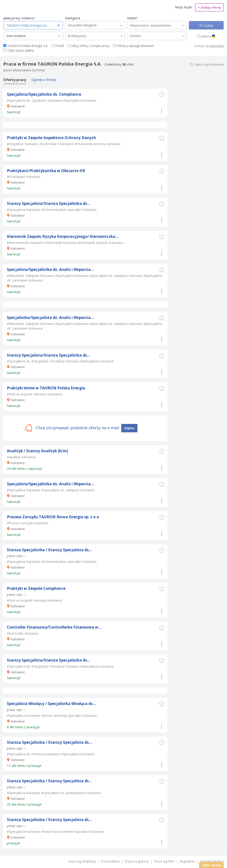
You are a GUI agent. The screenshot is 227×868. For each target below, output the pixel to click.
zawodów (217, 46)
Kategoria (73, 18)
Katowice (18, 106)
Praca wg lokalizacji (82, 861)
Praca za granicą (137, 861)
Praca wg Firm (164, 861)
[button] (162, 94)
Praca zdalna (110, 861)
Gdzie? (132, 18)
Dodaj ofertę (209, 7)
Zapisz (129, 428)
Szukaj (208, 25)
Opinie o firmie (44, 80)
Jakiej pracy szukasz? (19, 18)
